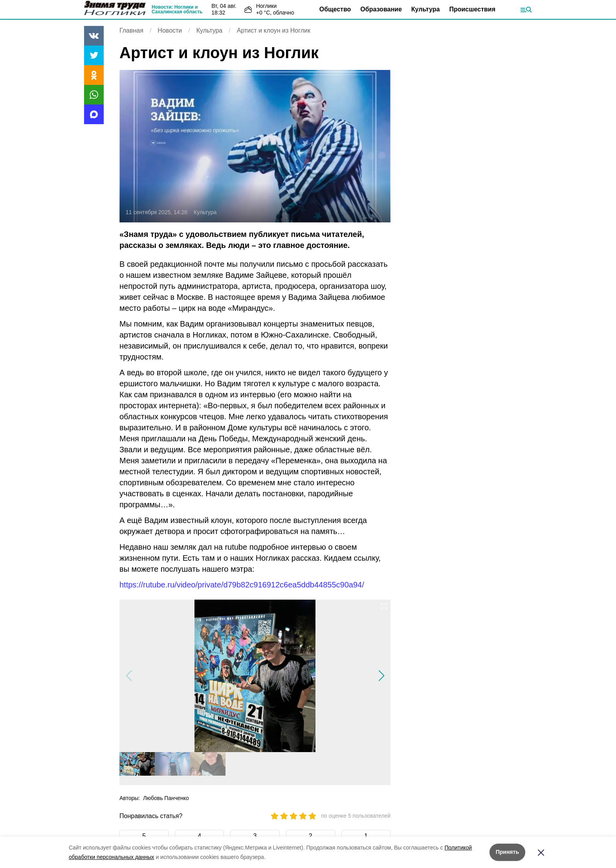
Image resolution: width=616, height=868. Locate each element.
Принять (507, 852)
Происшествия (472, 9)
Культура (426, 9)
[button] (381, 676)
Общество (335, 9)
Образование (381, 9)
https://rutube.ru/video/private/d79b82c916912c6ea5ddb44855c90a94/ (242, 585)
